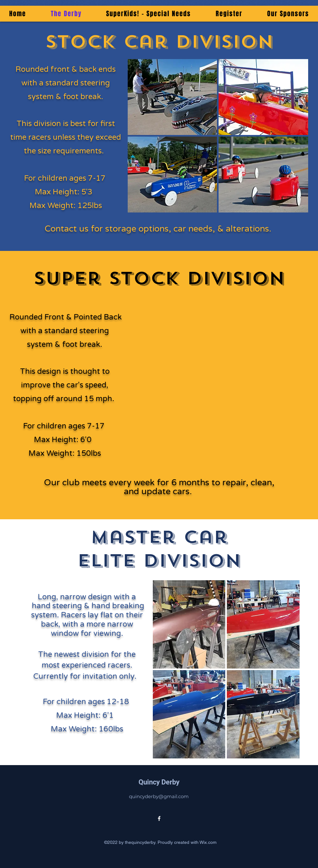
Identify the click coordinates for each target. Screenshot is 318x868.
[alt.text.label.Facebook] (159, 818)
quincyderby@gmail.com (159, 796)
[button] (173, 97)
